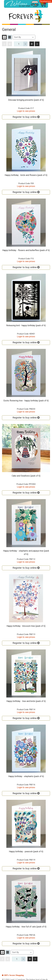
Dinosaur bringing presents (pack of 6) (26, 100)
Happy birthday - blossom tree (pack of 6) (26, 626)
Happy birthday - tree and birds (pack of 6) (26, 701)
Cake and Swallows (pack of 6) (26, 476)
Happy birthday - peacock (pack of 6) (26, 851)
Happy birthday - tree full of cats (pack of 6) (26, 927)
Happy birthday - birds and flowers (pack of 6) (26, 175)
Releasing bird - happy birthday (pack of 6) (26, 325)
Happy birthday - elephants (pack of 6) (26, 776)
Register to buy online (26, 117)
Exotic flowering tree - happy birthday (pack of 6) (26, 401)
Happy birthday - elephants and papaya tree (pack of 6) (26, 552)
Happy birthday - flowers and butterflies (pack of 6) (26, 250)
